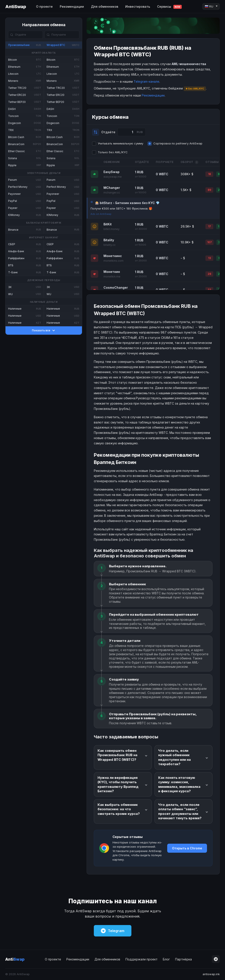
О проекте (44, 6)
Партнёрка (183, 959)
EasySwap (112, 172)
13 (210, 258)
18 (210, 174)
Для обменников (105, 6)
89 (209, 190)
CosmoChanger (116, 287)
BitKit (108, 224)
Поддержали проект (142, 959)
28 (209, 274)
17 (210, 226)
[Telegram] (216, 959)
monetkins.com (113, 261)
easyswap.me (113, 177)
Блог (166, 959)
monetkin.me (112, 276)
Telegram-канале (146, 81)
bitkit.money (112, 229)
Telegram (113, 931)
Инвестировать (138, 6)
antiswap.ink (211, 974)
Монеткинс (113, 256)
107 (210, 242)
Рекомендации (72, 6)
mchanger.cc (112, 193)
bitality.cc (110, 245)
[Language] (211, 6)
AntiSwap (16, 7)
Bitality (109, 240)
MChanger (112, 188)
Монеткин (112, 272)
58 (210, 290)
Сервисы (169, 7)
